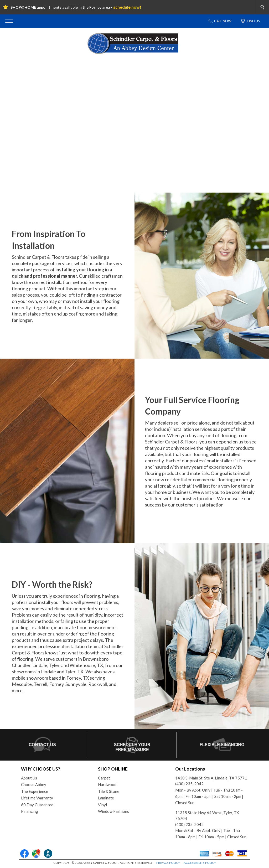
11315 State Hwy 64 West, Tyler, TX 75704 (207, 816)
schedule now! (127, 7)
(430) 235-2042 (189, 784)
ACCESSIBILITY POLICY (200, 863)
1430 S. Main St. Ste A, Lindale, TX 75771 (211, 778)
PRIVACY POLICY (168, 863)
